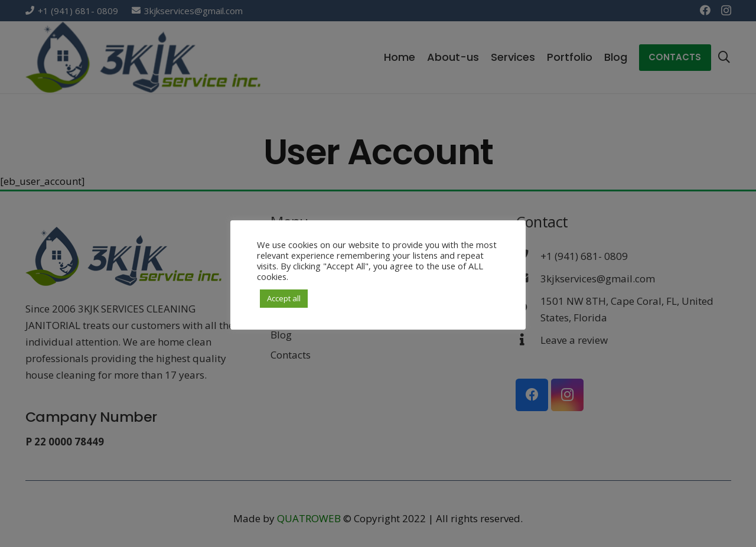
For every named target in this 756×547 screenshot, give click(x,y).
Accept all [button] (284, 298)
